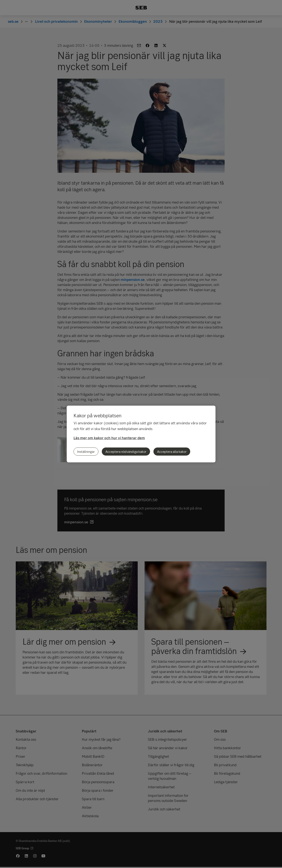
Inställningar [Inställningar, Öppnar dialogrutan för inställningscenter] (86, 452)
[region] (141, 434)
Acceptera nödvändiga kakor (126, 452)
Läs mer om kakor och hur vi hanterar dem (109, 438)
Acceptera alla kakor (172, 452)
